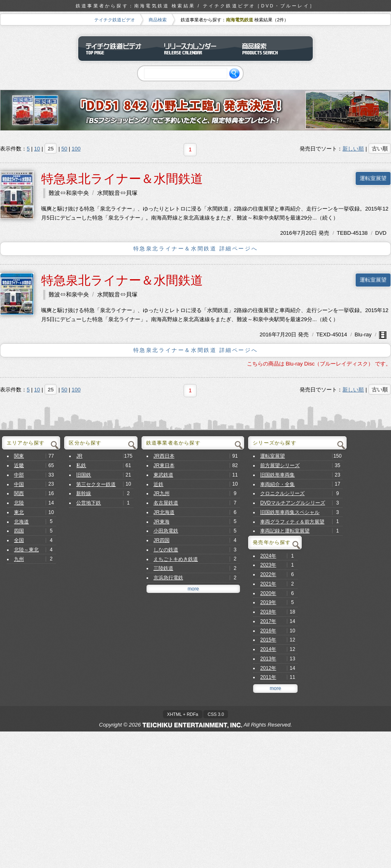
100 (76, 149)
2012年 (268, 668)
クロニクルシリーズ (282, 493)
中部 (19, 475)
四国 (19, 531)
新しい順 (353, 149)
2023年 (268, 565)
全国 (19, 540)
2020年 (268, 593)
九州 (19, 559)
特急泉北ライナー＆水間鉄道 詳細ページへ (196, 249)
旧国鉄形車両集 (277, 475)
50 (64, 149)
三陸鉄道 (163, 568)
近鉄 (158, 484)
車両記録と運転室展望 (285, 531)
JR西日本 (164, 456)
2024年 (268, 556)
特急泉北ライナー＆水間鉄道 (122, 179)
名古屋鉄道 (166, 503)
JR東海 (162, 522)
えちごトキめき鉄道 (176, 559)
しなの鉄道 (166, 550)
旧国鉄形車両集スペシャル (290, 512)
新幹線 (84, 493)
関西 (19, 493)
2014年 (268, 649)
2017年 (268, 621)
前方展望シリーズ (280, 465)
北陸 (19, 503)
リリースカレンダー (195, 49)
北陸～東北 (26, 550)
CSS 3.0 (216, 714)
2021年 (268, 584)
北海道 (21, 522)
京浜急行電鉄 (168, 578)
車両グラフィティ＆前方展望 (292, 522)
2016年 (289, 233)
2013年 (268, 659)
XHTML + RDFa (183, 714)
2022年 (268, 574)
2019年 (268, 602)
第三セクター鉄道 (96, 484)
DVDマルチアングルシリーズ (293, 503)
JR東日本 (164, 465)
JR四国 (162, 540)
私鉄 (81, 465)
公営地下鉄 (88, 503)
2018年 (268, 612)
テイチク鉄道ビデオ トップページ (117, 49)
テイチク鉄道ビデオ (115, 20)
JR (79, 456)
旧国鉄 (84, 475)
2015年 (268, 640)
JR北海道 (164, 512)
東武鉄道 (163, 475)
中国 (19, 484)
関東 (19, 456)
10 (37, 149)
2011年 (268, 677)
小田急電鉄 (166, 531)
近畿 (19, 465)
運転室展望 (373, 178)
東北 (19, 512)
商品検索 (158, 20)
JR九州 (162, 493)
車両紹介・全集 (277, 484)
